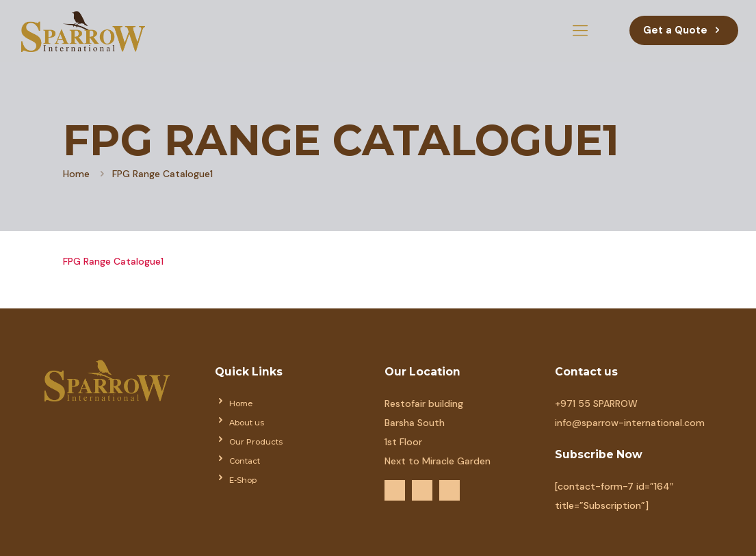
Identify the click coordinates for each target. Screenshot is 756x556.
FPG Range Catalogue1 (113, 261)
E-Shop (243, 480)
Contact (245, 461)
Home (76, 174)
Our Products (256, 442)
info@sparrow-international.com (630, 423)
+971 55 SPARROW (596, 403)
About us (247, 423)
